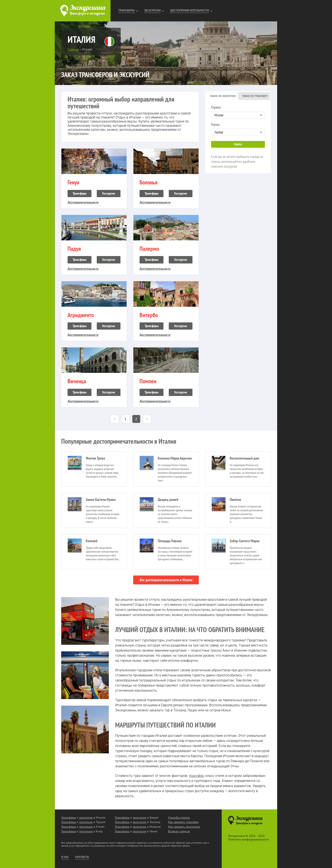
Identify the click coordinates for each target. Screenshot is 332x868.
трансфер (196, 776)
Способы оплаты (179, 818)
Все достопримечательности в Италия (166, 580)
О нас (65, 857)
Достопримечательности (190, 10)
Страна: (238, 112)
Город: (238, 129)
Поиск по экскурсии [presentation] (223, 96)
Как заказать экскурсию (184, 827)
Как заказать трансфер (183, 822)
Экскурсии (152, 10)
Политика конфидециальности (248, 839)
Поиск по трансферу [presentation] (255, 96)
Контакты (82, 857)
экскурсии (86, 818)
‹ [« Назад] (115, 419)
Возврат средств (179, 831)
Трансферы (126, 10)
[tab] (222, 96)
